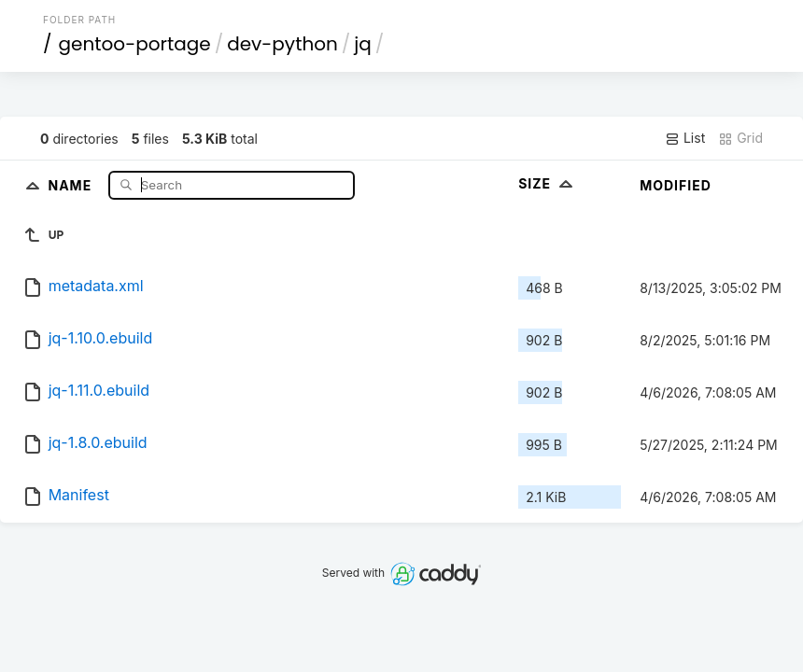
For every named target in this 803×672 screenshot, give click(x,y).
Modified (676, 185)
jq (362, 44)
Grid (740, 138)
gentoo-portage (135, 44)
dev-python (282, 44)
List (685, 138)
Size (548, 183)
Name (71, 184)
